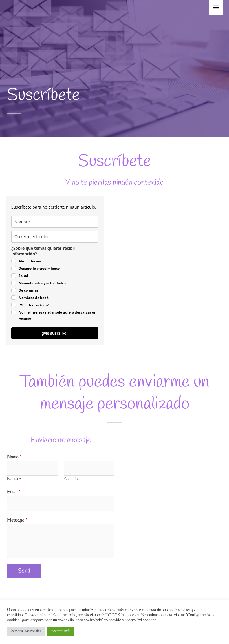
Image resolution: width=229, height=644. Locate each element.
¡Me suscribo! (55, 333)
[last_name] (55, 222)
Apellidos (72, 479)
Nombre (14, 479)
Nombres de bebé (34, 298)
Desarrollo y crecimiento (39, 268)
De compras (28, 290)
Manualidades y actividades (42, 283)
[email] (55, 237)
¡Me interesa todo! (34, 305)
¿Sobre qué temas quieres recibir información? (43, 251)
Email (14, 492)
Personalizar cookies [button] (26, 631)
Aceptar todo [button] (60, 631)
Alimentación (30, 261)
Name (14, 457)
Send (24, 571)
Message (17, 520)
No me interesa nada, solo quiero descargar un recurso (58, 315)
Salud (23, 276)
